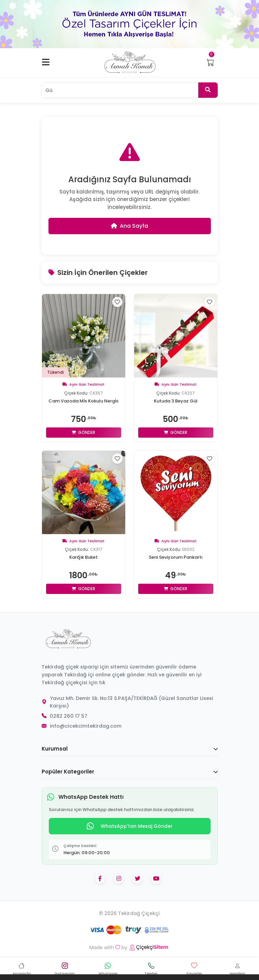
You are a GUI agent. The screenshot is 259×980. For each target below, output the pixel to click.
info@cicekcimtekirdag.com (86, 726)
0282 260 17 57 (69, 716)
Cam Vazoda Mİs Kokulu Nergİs (83, 401)
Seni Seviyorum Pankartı (176, 557)
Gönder (83, 432)
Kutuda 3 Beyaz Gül (176, 401)
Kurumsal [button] (130, 749)
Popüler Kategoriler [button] (130, 772)
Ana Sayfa (129, 226)
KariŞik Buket (83, 557)
